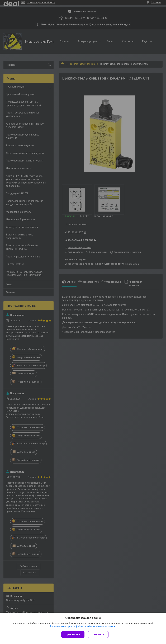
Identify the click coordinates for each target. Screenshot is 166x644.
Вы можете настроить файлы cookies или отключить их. (82, 627)
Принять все (73, 634)
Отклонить (98, 634)
